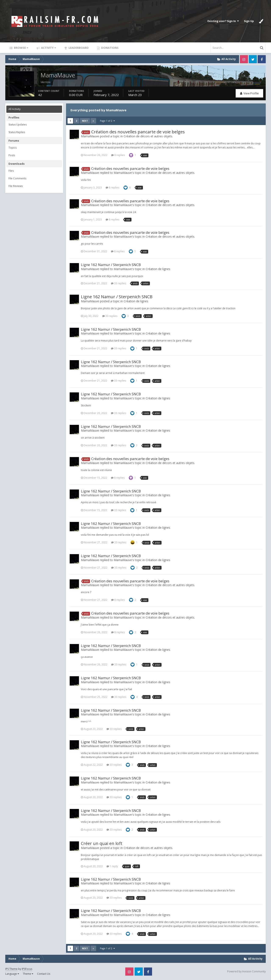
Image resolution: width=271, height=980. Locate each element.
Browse (21, 48)
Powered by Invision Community (246, 971)
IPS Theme (11, 969)
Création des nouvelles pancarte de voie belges (138, 132)
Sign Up (249, 21)
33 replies (118, 283)
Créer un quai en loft (102, 843)
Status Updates (18, 125)
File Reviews (16, 186)
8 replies (118, 155)
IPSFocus (27, 969)
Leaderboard (78, 48)
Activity (48, 48)
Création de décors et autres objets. (148, 136)
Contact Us (44, 974)
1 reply (112, 866)
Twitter (253, 59)
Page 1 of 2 (107, 121)
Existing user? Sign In (223, 21)
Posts (12, 155)
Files (11, 171)
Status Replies (17, 132)
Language (12, 974)
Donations (110, 48)
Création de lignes (158, 269)
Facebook (262, 59)
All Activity (15, 109)
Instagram (244, 59)
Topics (12, 148)
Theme (28, 974)
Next (85, 121)
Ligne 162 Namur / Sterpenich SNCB (111, 265)
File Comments (17, 178)
